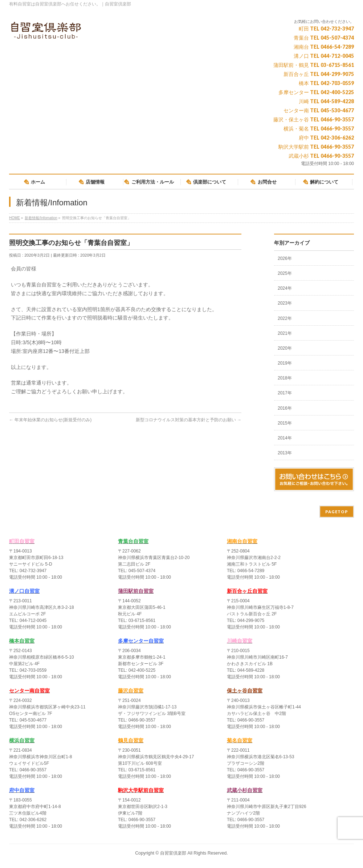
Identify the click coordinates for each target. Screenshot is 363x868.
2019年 (285, 363)
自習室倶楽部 (173, 853)
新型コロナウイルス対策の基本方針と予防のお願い (189, 420)
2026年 (285, 258)
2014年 (285, 438)
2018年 (285, 378)
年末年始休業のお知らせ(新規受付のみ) (50, 420)
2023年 (285, 303)
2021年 (285, 333)
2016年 (285, 408)
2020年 (285, 348)
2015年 (285, 423)
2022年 (285, 318)
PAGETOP (337, 512)
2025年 (285, 273)
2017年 (285, 393)
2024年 (285, 288)
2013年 (285, 453)
